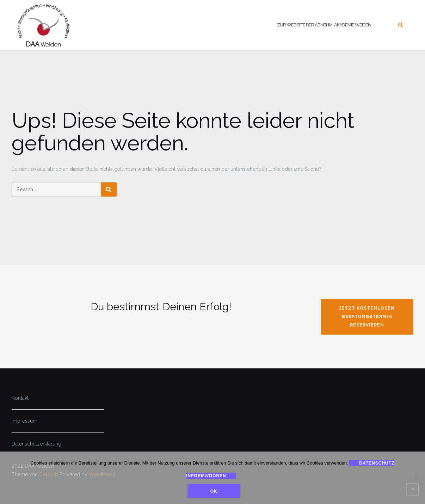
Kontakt (20, 398)
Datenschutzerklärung (36, 444)
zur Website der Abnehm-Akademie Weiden (324, 25)
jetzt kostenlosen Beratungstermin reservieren (367, 317)
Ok (214, 492)
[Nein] (416, 478)
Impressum (24, 421)
